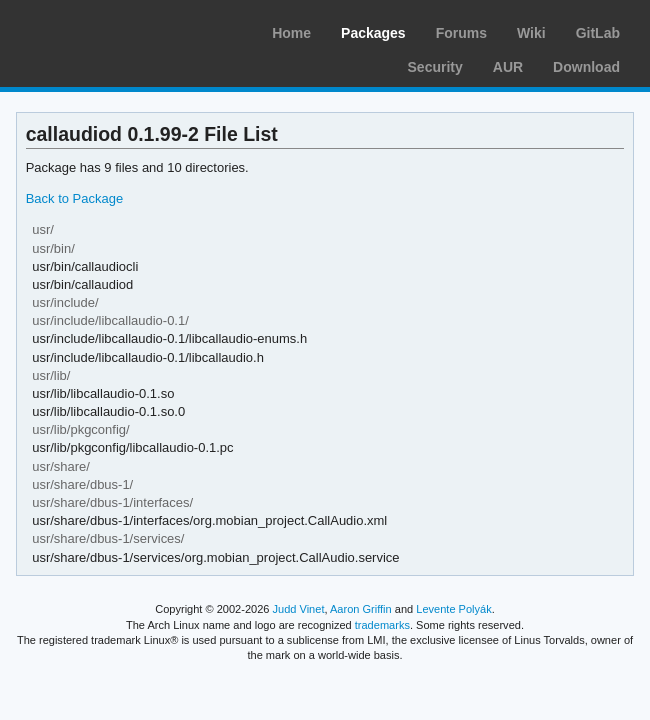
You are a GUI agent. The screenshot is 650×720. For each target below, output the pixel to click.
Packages (373, 33)
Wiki (531, 33)
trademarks (382, 625)
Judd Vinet (299, 609)
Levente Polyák (453, 609)
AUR (508, 67)
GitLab (598, 33)
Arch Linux (110, 30)
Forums (461, 33)
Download (586, 67)
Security (435, 67)
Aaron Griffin (361, 609)
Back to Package (74, 198)
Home (291, 33)
